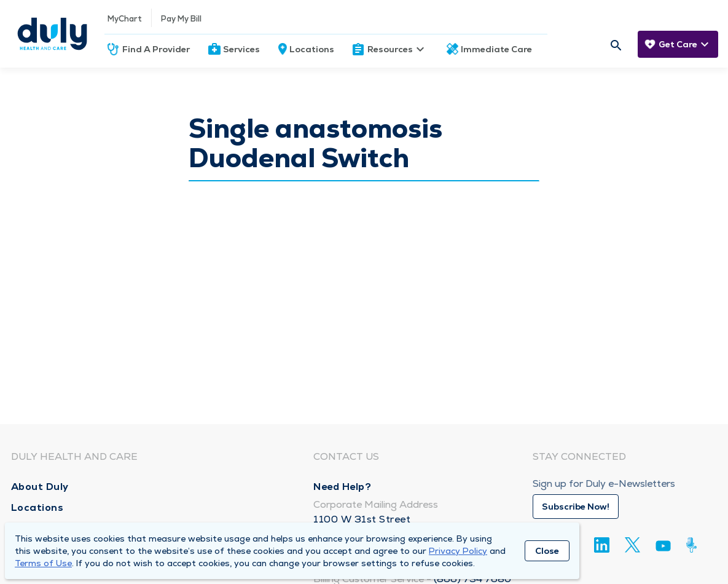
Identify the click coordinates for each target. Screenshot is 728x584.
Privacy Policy (458, 551)
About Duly (40, 487)
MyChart (125, 19)
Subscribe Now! (576, 507)
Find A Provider (156, 49)
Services (241, 49)
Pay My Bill (181, 19)
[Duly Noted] (694, 545)
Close (547, 551)
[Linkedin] (602, 545)
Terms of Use (43, 563)
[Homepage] (52, 34)
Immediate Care (496, 49)
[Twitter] (632, 545)
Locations (312, 49)
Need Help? (342, 487)
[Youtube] (663, 548)
